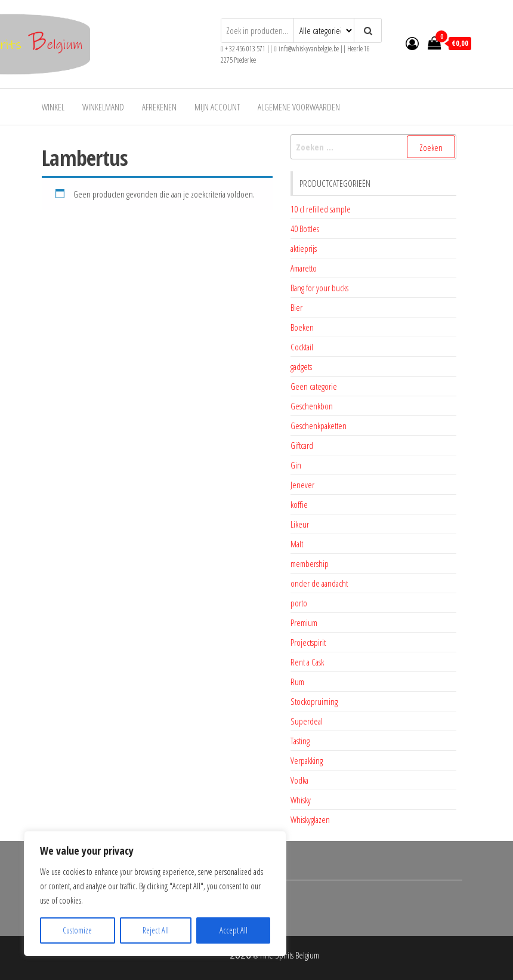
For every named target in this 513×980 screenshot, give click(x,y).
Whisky (301, 800)
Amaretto (304, 268)
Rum (297, 682)
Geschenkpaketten (319, 426)
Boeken (302, 327)
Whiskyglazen (310, 819)
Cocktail (302, 347)
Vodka (299, 780)
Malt (297, 544)
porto (299, 603)
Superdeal (307, 721)
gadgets (301, 366)
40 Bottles (305, 229)
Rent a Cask (307, 662)
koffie (299, 504)
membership (310, 563)
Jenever (302, 485)
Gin (296, 465)
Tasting (300, 741)
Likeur (300, 524)
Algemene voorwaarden (299, 107)
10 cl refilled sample (321, 209)
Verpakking (307, 760)
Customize (77, 930)
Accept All (234, 930)
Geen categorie (314, 386)
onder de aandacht (319, 583)
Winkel (53, 107)
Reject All (156, 930)
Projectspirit (308, 642)
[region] (155, 893)
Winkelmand (103, 107)
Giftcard (302, 445)
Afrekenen (159, 107)
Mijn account (217, 107)
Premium (304, 622)
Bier (296, 307)
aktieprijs (304, 248)
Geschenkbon (312, 406)
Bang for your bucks (319, 288)
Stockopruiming (314, 701)
